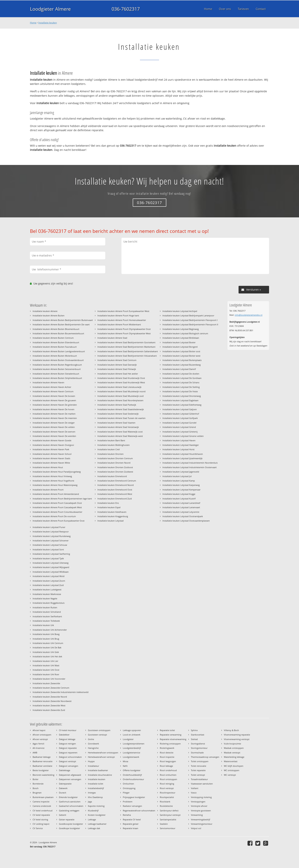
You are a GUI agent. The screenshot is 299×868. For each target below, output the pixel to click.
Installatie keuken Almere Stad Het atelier (118, 374)
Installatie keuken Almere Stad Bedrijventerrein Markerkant (126, 347)
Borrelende (38, 784)
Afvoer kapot (39, 730)
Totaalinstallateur (199, 779)
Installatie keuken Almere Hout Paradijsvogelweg (57, 472)
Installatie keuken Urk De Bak (47, 647)
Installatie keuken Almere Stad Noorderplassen (120, 400)
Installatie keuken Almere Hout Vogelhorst (53, 481)
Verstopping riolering (201, 797)
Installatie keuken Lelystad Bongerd (180, 347)
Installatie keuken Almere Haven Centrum (53, 391)
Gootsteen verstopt (97, 735)
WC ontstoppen (232, 770)
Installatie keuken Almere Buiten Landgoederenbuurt (59, 351)
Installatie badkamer (98, 770)
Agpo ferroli (38, 744)
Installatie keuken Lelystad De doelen (181, 374)
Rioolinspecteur (168, 793)
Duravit (63, 793)
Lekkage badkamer (97, 824)
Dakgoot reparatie (68, 748)
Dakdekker (64, 735)
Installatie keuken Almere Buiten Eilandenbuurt (56, 342)
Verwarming (197, 815)
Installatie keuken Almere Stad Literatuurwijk (119, 387)
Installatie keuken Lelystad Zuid (48, 585)
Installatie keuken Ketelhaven (112, 512)
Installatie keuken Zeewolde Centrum (51, 688)
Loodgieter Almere (50, 9)
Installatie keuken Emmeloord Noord (116, 485)
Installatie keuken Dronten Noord (114, 463)
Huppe (91, 761)
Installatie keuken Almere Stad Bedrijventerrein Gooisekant (126, 342)
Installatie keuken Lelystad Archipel (180, 311)
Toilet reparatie (198, 770)
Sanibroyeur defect (169, 811)
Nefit (125, 766)
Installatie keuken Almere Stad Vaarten (116, 423)
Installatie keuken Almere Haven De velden (54, 427)
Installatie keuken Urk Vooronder (49, 679)
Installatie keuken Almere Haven (48, 382)
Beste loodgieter (41, 770)
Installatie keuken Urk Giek (46, 652)
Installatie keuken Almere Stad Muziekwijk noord (121, 391)
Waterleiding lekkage (234, 757)
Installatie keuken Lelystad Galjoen (180, 409)
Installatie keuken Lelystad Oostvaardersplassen (186, 521)
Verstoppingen (198, 802)
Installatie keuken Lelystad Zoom (49, 581)
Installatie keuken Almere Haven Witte (51, 463)
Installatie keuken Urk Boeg (46, 634)
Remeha (127, 815)
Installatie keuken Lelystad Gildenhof (181, 414)
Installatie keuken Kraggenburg (113, 516)
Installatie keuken (48, 23)
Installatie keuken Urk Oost (46, 670)
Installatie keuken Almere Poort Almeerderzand (56, 494)
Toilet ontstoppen (200, 761)
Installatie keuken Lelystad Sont (48, 549)
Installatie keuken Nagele (45, 598)
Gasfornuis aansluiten (70, 802)
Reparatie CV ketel (132, 819)
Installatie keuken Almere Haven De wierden (54, 436)
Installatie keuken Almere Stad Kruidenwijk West (121, 382)
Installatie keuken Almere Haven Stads (51, 458)
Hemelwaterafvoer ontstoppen (103, 753)
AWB (35, 753)
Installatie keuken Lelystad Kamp (179, 481)
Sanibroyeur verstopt (170, 815)
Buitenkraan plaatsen (43, 797)
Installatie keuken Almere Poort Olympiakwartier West (124, 333)
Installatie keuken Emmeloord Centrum (117, 481)
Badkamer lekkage (42, 757)
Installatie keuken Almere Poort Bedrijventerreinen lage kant (62, 499)
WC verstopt (230, 775)
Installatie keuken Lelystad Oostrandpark (183, 516)
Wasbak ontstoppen (234, 748)
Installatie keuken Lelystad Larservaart (181, 507)
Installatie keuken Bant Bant (111, 440)
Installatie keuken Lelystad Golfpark (180, 418)
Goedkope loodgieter (69, 828)
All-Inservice (39, 748)
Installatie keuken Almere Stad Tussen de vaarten (121, 418)
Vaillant (195, 788)
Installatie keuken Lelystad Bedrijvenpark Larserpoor (188, 315)
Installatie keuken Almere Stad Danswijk (117, 365)
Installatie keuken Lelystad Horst (178, 449)
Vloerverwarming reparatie (237, 735)
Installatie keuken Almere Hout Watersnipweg (55, 485)
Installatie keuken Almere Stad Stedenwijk (118, 414)
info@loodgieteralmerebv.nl (249, 315)
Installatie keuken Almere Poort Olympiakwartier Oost (124, 329)
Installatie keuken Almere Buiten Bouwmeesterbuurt (58, 333)
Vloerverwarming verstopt (237, 739)
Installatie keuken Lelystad (111, 521)
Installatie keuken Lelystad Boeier (179, 342)
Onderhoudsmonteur (133, 779)
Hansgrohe (93, 748)
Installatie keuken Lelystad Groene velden (183, 436)
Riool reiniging (167, 784)
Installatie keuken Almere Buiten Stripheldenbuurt (57, 378)
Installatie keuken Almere (45, 311)
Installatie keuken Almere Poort (48, 490)
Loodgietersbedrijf (132, 748)
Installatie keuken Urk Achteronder (50, 630)
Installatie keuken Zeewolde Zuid (49, 710)
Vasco (194, 793)
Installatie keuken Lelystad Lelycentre (181, 512)
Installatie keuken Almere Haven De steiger (54, 423)
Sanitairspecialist (168, 819)
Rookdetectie (166, 806)
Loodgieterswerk (131, 757)
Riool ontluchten (168, 775)
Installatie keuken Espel (109, 507)
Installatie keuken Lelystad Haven (179, 440)
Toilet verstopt (198, 775)
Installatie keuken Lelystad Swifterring (51, 554)
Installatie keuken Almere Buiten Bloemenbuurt (56, 329)
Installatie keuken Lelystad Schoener (51, 540)
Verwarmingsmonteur (202, 824)
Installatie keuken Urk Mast (46, 665)
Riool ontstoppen (168, 779)
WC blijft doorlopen (234, 766)
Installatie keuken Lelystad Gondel (179, 423)
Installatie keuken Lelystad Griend (179, 427)
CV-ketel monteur (68, 730)
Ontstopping (129, 788)
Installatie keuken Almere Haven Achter (52, 387)
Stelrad (194, 739)
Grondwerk (93, 744)
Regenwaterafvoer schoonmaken (139, 811)
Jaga (90, 802)
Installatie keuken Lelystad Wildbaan (51, 572)
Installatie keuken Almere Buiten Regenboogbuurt (57, 365)
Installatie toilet (96, 784)
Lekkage (92, 819)
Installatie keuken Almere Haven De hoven (53, 409)
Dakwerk (63, 788)
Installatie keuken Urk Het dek (47, 656)
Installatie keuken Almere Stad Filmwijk (117, 369)
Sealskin (164, 824)
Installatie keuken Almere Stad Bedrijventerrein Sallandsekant (128, 351)
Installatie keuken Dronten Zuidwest (115, 472)
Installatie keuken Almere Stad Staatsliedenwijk (121, 409)
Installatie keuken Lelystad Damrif (179, 369)
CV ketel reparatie (41, 815)
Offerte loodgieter (132, 770)
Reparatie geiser (131, 824)
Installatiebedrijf (96, 788)
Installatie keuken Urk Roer (46, 674)
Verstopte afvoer (199, 806)
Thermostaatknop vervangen (205, 757)
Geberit (63, 815)
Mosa (125, 761)
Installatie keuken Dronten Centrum (115, 458)
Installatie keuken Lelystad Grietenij (180, 432)
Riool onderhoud (168, 770)
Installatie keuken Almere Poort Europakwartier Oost (59, 521)
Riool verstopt (167, 788)
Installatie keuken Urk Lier (45, 661)
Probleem (128, 802)
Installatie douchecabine (100, 775)
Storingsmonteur (199, 748)
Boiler (35, 779)
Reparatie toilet (167, 730)
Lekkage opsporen (132, 730)
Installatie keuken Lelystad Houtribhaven (183, 454)
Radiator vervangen (132, 806)
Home (33, 23)
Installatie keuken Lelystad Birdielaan (181, 338)
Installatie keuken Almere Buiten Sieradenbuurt (56, 374)
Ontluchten (128, 784)
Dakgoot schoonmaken (70, 757)
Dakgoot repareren (68, 753)
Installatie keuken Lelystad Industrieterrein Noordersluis (190, 463)
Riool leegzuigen (168, 761)
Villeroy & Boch (231, 730)
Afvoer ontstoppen (42, 735)
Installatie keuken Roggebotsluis (49, 603)
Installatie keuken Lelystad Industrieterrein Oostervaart (190, 467)
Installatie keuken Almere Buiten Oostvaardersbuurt (58, 360)
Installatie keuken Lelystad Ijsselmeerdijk (182, 458)
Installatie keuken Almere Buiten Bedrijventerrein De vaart (61, 324)
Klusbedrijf (93, 811)
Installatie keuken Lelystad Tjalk (48, 558)
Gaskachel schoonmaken (71, 806)
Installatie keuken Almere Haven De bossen (54, 396)
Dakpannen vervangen (70, 779)
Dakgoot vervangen (69, 766)
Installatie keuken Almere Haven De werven (54, 432)
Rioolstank (165, 802)
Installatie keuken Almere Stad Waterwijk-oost (120, 432)
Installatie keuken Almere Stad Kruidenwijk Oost (121, 378)
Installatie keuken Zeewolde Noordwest (52, 701)
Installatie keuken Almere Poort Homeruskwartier (122, 320)
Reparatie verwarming (171, 735)
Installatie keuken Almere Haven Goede (52, 440)
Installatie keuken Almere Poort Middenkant (119, 324)
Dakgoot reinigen (67, 744)
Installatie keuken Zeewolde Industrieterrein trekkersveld (61, 692)
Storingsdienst (198, 744)
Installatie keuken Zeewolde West (49, 705)
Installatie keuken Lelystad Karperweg (181, 485)
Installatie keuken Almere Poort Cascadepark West (57, 507)
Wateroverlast (231, 761)
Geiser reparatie (67, 819)
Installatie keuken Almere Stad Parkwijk (117, 405)
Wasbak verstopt (232, 753)
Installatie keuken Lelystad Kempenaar (181, 490)
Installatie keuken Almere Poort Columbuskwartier (57, 512)
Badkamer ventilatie (42, 766)
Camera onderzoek (42, 806)
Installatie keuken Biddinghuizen (114, 445)
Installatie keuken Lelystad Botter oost (181, 351)
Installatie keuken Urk (43, 625)
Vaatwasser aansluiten (202, 784)
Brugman (37, 793)
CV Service (38, 828)
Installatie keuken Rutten (45, 607)
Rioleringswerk (167, 748)
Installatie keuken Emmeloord (112, 476)
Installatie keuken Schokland (47, 612)
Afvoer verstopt (40, 739)
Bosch (36, 788)
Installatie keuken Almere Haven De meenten (55, 418)
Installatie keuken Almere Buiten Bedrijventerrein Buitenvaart (63, 320)
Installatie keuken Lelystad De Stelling (181, 387)
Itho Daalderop (95, 797)
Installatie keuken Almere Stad (112, 338)
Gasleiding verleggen (69, 811)
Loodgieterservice (131, 753)
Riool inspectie (167, 757)
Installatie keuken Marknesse (47, 594)
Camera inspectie (41, 802)
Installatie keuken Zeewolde (46, 683)
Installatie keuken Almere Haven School (52, 454)
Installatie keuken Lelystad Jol (177, 476)
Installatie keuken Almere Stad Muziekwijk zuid (121, 396)
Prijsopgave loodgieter (134, 797)
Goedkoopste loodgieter (71, 824)
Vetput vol (196, 828)
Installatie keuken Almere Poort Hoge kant (118, 315)
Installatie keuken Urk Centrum (48, 643)
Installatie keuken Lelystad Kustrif (179, 499)
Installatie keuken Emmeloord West (115, 494)
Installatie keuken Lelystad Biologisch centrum (185, 333)
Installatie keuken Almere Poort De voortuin (54, 516)
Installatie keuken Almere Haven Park (51, 449)
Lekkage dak (94, 828)
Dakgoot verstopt (68, 761)
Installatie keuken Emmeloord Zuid (115, 499)
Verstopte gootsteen (201, 811)
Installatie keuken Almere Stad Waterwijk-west (120, 436)
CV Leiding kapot (41, 824)
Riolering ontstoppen (170, 744)
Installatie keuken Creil (109, 449)
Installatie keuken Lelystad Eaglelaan (180, 400)
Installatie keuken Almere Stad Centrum (117, 360)
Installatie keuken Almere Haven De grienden (55, 405)
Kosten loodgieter (97, 815)
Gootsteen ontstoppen (99, 730)
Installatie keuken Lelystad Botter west (181, 356)
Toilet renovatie (199, 766)
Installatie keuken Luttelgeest (47, 590)
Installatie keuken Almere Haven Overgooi (53, 445)
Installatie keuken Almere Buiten (49, 315)
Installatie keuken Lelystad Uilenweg (51, 563)
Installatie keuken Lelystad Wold (49, 576)
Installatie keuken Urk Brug (46, 639)
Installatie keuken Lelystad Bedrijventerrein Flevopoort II (190, 324)
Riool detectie (167, 753)
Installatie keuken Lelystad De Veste (180, 391)
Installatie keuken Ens (108, 503)
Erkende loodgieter (68, 797)
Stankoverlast (198, 735)
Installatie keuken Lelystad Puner (49, 527)
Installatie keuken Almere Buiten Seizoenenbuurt (57, 369)
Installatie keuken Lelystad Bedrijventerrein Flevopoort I (190, 320)
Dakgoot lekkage (67, 739)
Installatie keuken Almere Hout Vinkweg (52, 476)
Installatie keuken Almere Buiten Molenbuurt (55, 356)
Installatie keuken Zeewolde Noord (50, 697)
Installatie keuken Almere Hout (48, 467)
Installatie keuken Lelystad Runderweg (52, 536)
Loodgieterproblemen (134, 744)
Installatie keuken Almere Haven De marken (54, 414)
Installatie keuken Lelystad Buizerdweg (182, 365)
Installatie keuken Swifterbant (47, 616)
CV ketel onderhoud (43, 811)
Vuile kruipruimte (232, 744)
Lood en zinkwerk (132, 735)
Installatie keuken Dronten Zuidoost (115, 467)
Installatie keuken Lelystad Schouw (50, 545)
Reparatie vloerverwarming (173, 739)
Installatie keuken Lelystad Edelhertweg (182, 405)
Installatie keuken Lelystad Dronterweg (182, 396)
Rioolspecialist (167, 797)
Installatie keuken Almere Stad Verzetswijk (118, 427)
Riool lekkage (166, 766)
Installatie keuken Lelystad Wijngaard (51, 567)
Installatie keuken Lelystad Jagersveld (181, 472)
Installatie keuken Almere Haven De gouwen (54, 400)
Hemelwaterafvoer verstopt (101, 757)
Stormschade (197, 753)
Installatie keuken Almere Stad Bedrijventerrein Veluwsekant (127, 356)
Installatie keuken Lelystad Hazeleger (181, 445)
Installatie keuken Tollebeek (46, 621)
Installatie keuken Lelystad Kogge (179, 494)
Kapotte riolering (96, 806)
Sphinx (194, 730)
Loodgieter (128, 739)
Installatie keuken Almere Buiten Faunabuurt (55, 347)
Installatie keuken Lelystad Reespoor (51, 532)
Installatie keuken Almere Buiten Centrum (53, 338)
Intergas (92, 793)
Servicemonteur (168, 828)
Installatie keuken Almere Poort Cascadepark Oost (57, 503)
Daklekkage (65, 770)
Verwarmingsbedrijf (201, 819)
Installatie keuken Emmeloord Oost (115, 490)
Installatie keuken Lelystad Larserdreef (181, 503)
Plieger (126, 793)
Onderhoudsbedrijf (132, 775)
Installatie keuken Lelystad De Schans (181, 382)
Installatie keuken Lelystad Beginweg (181, 329)
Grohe (91, 739)
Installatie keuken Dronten (111, 454)
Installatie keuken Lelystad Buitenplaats (182, 360)
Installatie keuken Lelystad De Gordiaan (182, 378)
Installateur (93, 766)
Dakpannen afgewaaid (70, 775)
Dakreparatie (65, 784)
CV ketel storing (40, 819)
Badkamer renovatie (43, 761)
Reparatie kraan (131, 828)
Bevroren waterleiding (43, 775)
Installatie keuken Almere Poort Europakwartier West (123, 311)
